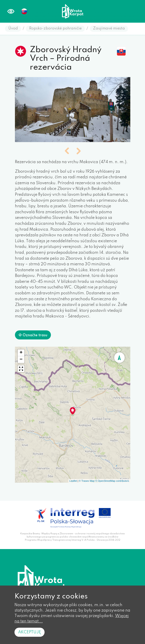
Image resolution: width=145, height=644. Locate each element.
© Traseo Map (87, 481)
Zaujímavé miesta (109, 29)
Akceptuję (30, 632)
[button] (67, 152)
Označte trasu (33, 335)
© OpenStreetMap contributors (112, 481)
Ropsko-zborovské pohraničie (55, 29)
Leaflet (73, 481)
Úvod (13, 29)
